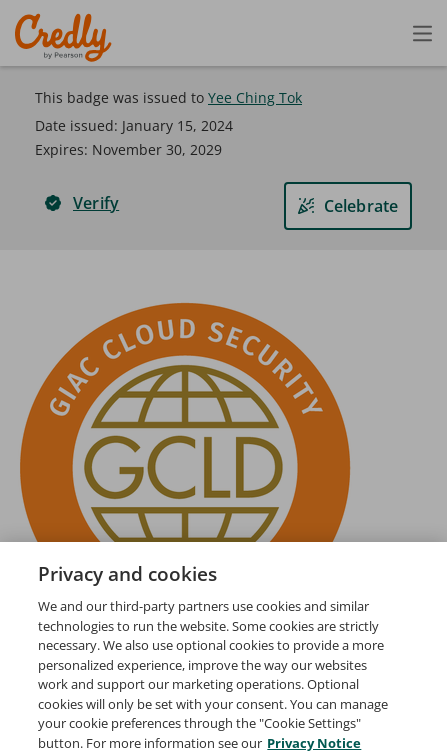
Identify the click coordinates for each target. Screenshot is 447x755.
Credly (66, 37)
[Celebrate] (348, 206)
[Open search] (380, 33)
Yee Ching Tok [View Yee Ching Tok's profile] (255, 97)
